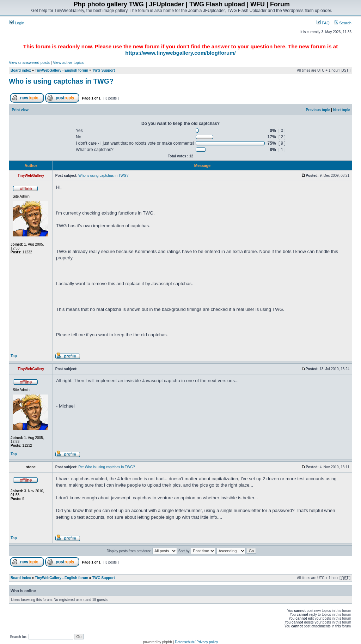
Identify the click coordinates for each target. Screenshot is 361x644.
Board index (21, 70)
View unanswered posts (29, 62)
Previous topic (318, 110)
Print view (20, 110)
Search (343, 23)
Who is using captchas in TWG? (61, 81)
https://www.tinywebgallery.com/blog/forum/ (180, 53)
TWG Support (103, 70)
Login (17, 23)
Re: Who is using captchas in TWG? (106, 467)
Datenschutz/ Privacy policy (196, 642)
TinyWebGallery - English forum (62, 70)
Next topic (342, 110)
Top (14, 356)
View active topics (68, 62)
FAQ (323, 23)
